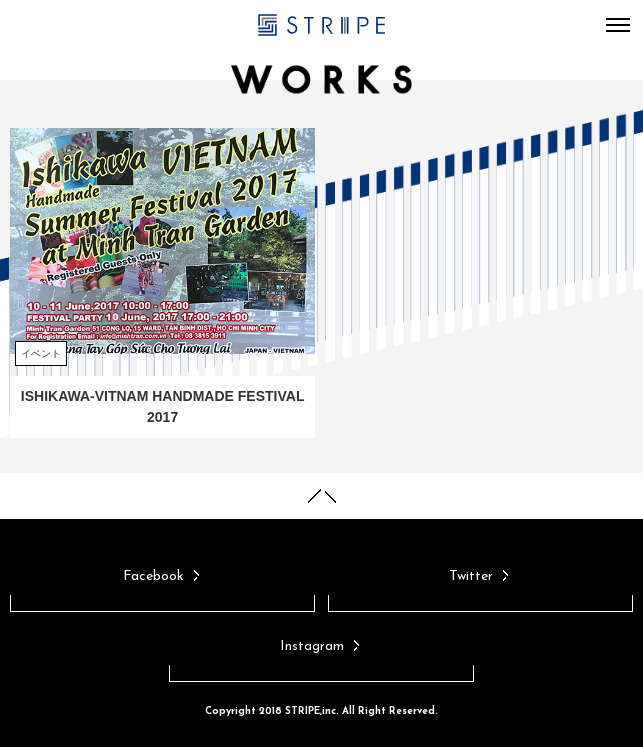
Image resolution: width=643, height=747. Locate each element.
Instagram (321, 646)
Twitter (480, 576)
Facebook (163, 576)
